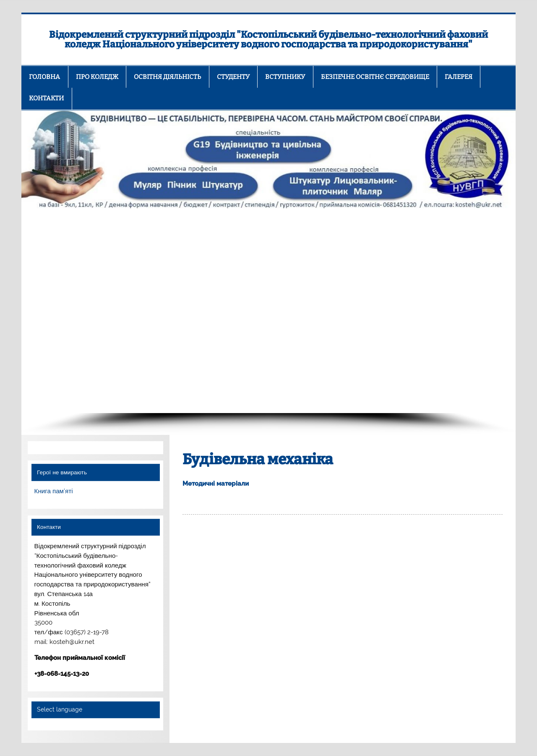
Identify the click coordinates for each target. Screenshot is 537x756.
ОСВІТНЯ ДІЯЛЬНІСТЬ (167, 77)
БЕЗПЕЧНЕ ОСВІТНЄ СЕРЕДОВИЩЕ (375, 77)
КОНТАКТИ (46, 98)
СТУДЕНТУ (233, 77)
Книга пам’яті (54, 491)
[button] (34, 311)
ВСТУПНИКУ (285, 77)
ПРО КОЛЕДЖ (97, 77)
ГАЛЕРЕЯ (459, 77)
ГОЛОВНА (44, 77)
